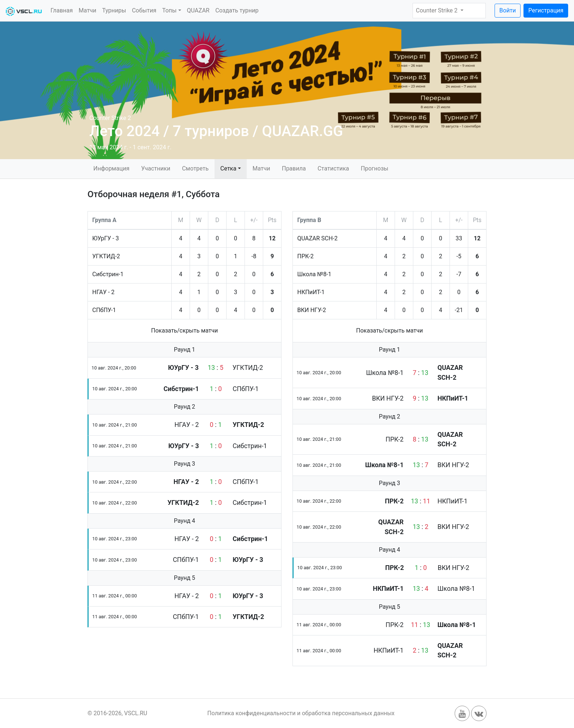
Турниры (114, 10)
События (144, 10)
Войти (508, 10)
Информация (111, 168)
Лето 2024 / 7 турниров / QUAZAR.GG (216, 131)
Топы (169, 10)
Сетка (228, 168)
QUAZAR (198, 10)
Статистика (333, 168)
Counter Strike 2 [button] (437, 10)
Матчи (87, 10)
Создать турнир (237, 10)
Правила (294, 168)
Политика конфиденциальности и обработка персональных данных (301, 713)
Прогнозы (375, 168)
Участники (156, 168)
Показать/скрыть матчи (184, 331)
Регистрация (546, 10)
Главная (62, 10)
